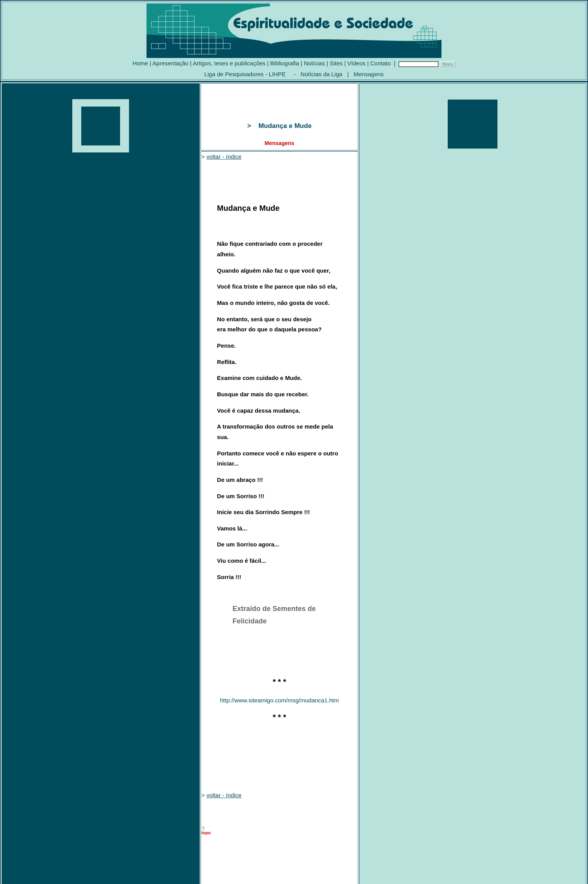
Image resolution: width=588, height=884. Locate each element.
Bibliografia (284, 63)
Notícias (314, 63)
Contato (381, 63)
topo (206, 833)
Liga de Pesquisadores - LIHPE (245, 74)
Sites (336, 63)
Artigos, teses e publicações (229, 63)
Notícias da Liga (321, 74)
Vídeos (357, 63)
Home (140, 63)
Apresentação (170, 63)
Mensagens (369, 74)
